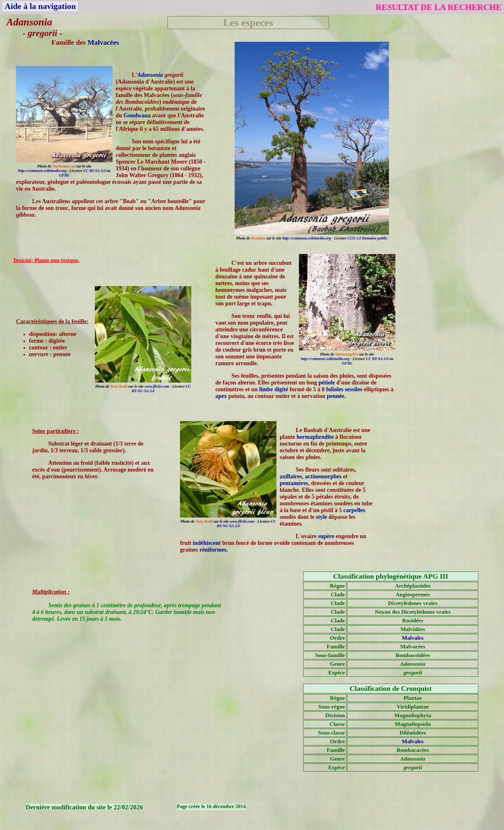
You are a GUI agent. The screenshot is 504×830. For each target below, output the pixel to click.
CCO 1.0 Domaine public (368, 238)
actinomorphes (323, 476)
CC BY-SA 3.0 (94, 171)
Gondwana (137, 115)
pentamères (294, 483)
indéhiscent (207, 543)
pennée (336, 396)
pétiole (327, 383)
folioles (335, 389)
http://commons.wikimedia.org (306, 238)
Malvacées (103, 42)
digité (281, 389)
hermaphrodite (315, 437)
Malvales (413, 638)
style (322, 517)
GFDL (64, 175)
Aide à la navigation (40, 6)
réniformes (213, 550)
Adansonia (150, 75)
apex (221, 396)
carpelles (354, 510)
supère (326, 536)
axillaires (291, 476)
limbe (266, 389)
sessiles (354, 389)
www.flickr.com (157, 386)
